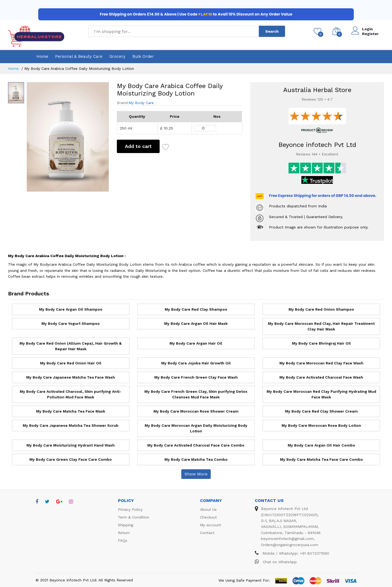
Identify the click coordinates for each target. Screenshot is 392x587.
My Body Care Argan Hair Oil (196, 343)
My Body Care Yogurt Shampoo (71, 323)
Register (370, 34)
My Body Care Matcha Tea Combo (196, 459)
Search (272, 31)
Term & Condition (134, 517)
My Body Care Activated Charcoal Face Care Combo (196, 445)
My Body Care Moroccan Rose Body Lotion (321, 425)
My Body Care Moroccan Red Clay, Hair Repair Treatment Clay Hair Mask (321, 326)
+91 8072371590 (314, 553)
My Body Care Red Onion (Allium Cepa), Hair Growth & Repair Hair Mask (71, 346)
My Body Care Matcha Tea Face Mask (71, 411)
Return (124, 533)
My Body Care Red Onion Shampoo (321, 309)
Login (367, 29)
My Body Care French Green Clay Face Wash (196, 377)
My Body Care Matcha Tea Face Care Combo (321, 459)
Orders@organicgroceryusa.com (290, 545)
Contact (207, 533)
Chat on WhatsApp (276, 562)
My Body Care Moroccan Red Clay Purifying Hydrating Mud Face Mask (321, 394)
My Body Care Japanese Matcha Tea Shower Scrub (71, 425)
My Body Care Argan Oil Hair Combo (321, 445)
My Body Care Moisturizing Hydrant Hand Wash (71, 445)
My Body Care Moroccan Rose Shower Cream (196, 411)
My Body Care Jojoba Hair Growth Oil (196, 363)
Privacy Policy (130, 509)
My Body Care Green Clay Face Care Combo (71, 459)
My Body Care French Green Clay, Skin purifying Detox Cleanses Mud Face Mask (196, 394)
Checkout (208, 517)
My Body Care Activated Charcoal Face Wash (321, 377)
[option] (68, 137)
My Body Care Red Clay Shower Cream (321, 411)
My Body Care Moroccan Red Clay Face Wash (321, 363)
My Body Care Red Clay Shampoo (196, 309)
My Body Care (141, 103)
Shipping (126, 525)
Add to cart (138, 146)
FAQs (123, 540)
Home (42, 56)
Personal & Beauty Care (79, 56)
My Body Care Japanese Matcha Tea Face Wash (71, 377)
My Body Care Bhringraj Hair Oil (321, 343)
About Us (208, 509)
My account (211, 525)
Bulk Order (143, 56)
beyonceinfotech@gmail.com (287, 539)
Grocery (117, 56)
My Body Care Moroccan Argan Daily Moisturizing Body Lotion (196, 428)
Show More (196, 474)
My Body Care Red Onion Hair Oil (71, 363)
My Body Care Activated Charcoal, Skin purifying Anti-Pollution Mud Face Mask (71, 394)
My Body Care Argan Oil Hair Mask (196, 323)
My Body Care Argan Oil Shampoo (71, 309)
